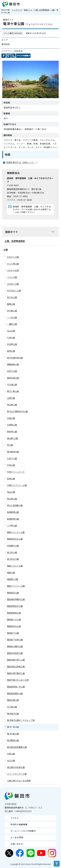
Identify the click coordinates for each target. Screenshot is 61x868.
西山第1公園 (13, 438)
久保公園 (11, 338)
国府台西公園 (13, 378)
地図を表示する (22, 162)
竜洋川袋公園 (13, 734)
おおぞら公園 (13, 257)
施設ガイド (28, 10)
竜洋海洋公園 (13, 714)
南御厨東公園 (13, 519)
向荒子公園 (12, 371)
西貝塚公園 (12, 431)
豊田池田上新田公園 (16, 666)
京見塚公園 (12, 344)
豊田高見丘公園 (14, 626)
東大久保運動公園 (15, 505)
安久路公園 (12, 311)
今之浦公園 (12, 384)
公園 (53, 10)
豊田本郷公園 (13, 700)
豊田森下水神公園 (15, 640)
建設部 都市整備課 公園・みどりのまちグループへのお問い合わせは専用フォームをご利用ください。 (32, 209)
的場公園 (11, 479)
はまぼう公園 (13, 284)
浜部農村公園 (13, 546)
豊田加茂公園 (13, 593)
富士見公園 (12, 552)
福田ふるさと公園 (15, 566)
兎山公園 (11, 492)
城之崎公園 (12, 405)
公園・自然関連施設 (42, 10)
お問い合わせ (17, 844)
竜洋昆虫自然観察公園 (17, 747)
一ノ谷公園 (12, 317)
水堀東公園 (12, 425)
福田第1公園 (13, 579)
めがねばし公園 (14, 290)
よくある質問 (17, 837)
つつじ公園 (12, 277)
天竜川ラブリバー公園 (17, 485)
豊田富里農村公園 (15, 693)
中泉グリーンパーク (16, 472)
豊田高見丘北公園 (15, 539)
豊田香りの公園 (14, 619)
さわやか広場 (13, 270)
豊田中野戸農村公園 (16, 673)
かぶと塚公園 (13, 264)
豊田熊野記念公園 (15, 606)
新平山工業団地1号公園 (17, 411)
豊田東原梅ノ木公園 (16, 687)
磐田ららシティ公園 (16, 532)
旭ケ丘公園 (12, 297)
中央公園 (11, 465)
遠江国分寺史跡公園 (16, 767)
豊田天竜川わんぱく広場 (18, 680)
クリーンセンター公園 (17, 774)
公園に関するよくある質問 (19, 781)
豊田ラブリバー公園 (16, 586)
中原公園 (11, 754)
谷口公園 (11, 760)
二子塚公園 (12, 525)
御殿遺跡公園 (13, 364)
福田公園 (11, 573)
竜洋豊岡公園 (13, 740)
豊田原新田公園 (14, 613)
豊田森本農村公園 (15, 646)
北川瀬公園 (12, 707)
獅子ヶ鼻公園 (13, 391)
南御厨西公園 (13, 512)
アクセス (15, 818)
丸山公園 (11, 331)
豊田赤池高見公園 (15, 653)
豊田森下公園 (13, 633)
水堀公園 (11, 418)
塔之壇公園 (12, 499)
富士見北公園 (13, 559)
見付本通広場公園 (15, 358)
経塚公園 (11, 351)
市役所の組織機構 (19, 824)
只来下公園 (12, 458)
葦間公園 (11, 304)
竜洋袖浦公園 (13, 452)
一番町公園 (12, 324)
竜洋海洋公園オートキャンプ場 (21, 720)
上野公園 (11, 398)
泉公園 (10, 445)
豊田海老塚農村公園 (16, 599)
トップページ (17, 10)
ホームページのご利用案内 (23, 831)
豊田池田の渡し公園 (16, 660)
